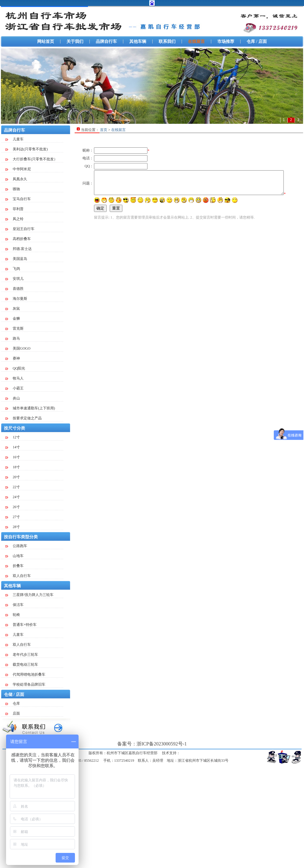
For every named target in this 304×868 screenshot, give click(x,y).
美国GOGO (18, 348)
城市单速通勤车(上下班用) (30, 408)
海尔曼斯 (16, 299)
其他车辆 (138, 42)
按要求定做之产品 (24, 418)
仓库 (13, 703)
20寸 (13, 477)
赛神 (13, 358)
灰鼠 (13, 309)
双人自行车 (18, 576)
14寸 (13, 447)
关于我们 (75, 42)
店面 (13, 713)
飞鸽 (13, 269)
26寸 (13, 507)
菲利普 (15, 209)
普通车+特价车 (21, 625)
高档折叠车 (18, 239)
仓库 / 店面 (257, 42)
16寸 (13, 457)
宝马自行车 (18, 199)
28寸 (13, 527)
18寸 (13, 467)
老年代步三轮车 (22, 655)
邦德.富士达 (19, 249)
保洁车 (15, 605)
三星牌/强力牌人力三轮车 (29, 595)
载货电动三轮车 (22, 665)
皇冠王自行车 (20, 229)
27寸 (13, 517)
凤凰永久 (16, 179)
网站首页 (46, 42)
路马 (13, 338)
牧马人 (15, 378)
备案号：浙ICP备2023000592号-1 (152, 744)
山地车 (15, 556)
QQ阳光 (15, 368)
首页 (104, 130)
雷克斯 (15, 328)
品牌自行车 (106, 42)
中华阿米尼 (18, 169)
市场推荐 (226, 42)
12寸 (13, 437)
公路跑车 (16, 546)
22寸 (13, 487)
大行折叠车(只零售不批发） (31, 159)
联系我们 (167, 42)
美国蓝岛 (16, 259)
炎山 (13, 398)
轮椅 (13, 615)
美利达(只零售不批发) (27, 149)
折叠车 (15, 566)
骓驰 (13, 189)
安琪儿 (15, 279)
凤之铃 (15, 219)
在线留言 (196, 42)
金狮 (13, 319)
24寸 (13, 497)
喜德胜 (15, 289)
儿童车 (15, 139)
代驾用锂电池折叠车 (25, 674)
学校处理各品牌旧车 (25, 684)
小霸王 (15, 388)
